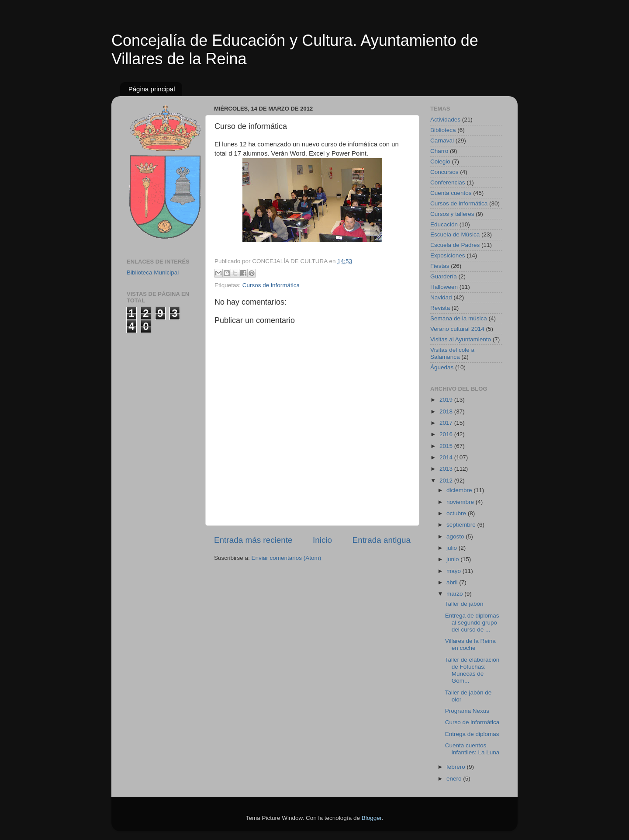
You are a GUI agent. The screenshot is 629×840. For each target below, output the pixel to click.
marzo (455, 594)
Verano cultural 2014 (457, 329)
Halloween (444, 287)
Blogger (372, 818)
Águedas (442, 367)
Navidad (441, 297)
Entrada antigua (382, 540)
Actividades (445, 120)
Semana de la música (459, 318)
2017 (447, 423)
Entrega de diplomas (472, 734)
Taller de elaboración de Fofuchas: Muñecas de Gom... (472, 670)
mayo (454, 571)
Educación (444, 224)
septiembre (462, 525)
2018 (447, 411)
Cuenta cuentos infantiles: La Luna (472, 749)
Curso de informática (472, 722)
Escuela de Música (455, 234)
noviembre (461, 502)
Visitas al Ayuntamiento (461, 339)
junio (453, 559)
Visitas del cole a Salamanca (452, 353)
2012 (447, 481)
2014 (447, 457)
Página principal (152, 89)
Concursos (444, 172)
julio (453, 548)
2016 (447, 434)
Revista (440, 308)
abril (453, 582)
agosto (456, 536)
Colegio (440, 161)
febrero (457, 767)
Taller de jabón (464, 604)
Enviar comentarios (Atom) (287, 558)
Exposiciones (448, 255)
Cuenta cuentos (451, 193)
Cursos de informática (271, 285)
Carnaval (442, 141)
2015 (447, 446)
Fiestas (440, 266)
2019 (447, 400)
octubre (457, 513)
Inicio (322, 540)
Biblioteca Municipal (153, 272)
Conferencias (448, 182)
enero (455, 779)
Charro (439, 151)
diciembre (460, 490)
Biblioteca (443, 130)
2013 (447, 469)
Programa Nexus (467, 711)
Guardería (444, 276)
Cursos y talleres (452, 214)
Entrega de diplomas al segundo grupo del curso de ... (472, 623)
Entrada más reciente (253, 540)
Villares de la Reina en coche (470, 644)
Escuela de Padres (455, 245)
